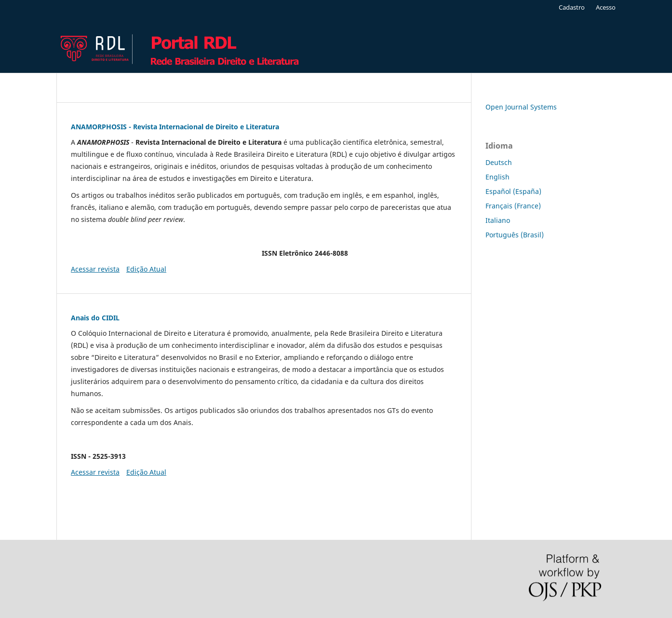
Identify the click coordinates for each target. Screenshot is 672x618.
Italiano (498, 220)
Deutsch (499, 162)
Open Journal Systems (521, 107)
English (497, 177)
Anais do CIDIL (95, 318)
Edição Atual (146, 269)
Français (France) (513, 206)
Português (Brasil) (515, 235)
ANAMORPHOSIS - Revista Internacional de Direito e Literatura (175, 127)
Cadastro (572, 7)
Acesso (606, 7)
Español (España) (513, 191)
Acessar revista (95, 269)
